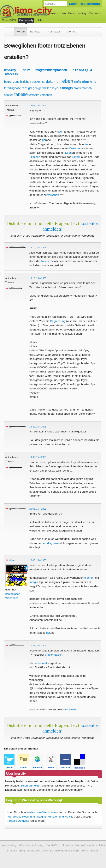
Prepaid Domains (18, 821)
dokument (54, 82)
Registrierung (90, 4)
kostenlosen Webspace (41, 812)
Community (26, 20)
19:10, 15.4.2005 (38, 248)
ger (41, 88)
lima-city (10, 70)
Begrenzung (58, 321)
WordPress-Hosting (74, 13)
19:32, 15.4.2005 (38, 427)
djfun (12, 560)
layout (57, 88)
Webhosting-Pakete (46, 13)
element (89, 81)
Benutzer (36, 32)
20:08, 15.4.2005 (38, 560)
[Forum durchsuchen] (55, 4)
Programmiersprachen (51, 70)
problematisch (83, 88)
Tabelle (45, 261)
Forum (21, 32)
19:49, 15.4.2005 (38, 457)
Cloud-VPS (9, 20)
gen (35, 88)
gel (30, 88)
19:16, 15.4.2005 (38, 278)
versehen (46, 95)
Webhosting (9, 845)
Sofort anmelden (31, 786)
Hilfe (40, 20)
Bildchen (35, 157)
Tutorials (71, 32)
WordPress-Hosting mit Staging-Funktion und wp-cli (40, 817)
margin (67, 88)
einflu (78, 82)
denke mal (39, 82)
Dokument (76, 148)
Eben (68, 153)
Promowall (53, 32)
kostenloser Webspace (16, 13)
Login (73, 4)
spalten (9, 95)
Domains (95, 13)
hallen (47, 88)
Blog (22, 851)
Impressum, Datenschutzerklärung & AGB (53, 851)
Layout (76, 157)
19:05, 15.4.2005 (38, 105)
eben (68, 81)
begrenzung (12, 82)
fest (25, 88)
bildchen (26, 82)
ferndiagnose (13, 88)
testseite (34, 95)
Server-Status (90, 851)
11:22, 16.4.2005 (38, 645)
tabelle (21, 94)
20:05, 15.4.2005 (38, 509)
